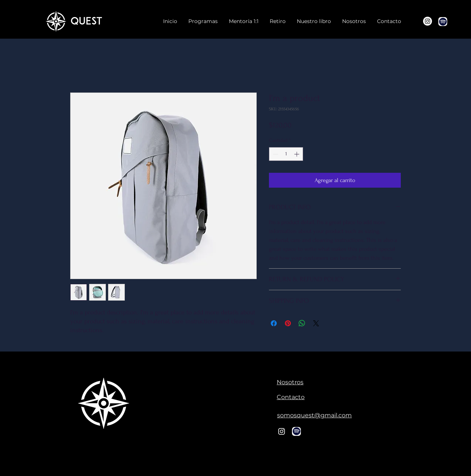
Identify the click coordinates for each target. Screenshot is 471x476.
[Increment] (297, 154)
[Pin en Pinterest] (288, 323)
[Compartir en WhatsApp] (302, 323)
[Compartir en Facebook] (274, 323)
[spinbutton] (286, 154)
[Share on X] (316, 323)
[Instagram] (428, 21)
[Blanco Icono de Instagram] (282, 431)
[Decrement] (275, 154)
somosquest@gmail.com (314, 415)
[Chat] (443, 22)
